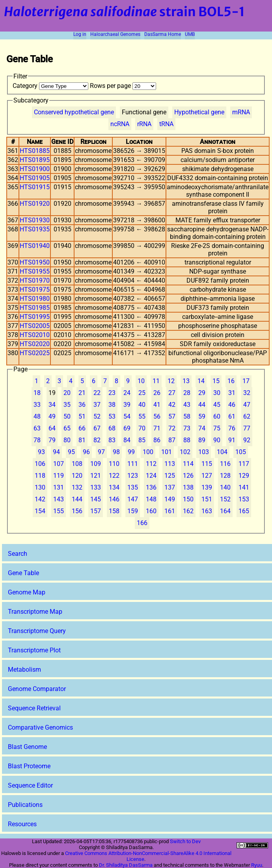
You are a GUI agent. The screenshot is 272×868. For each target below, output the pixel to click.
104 (222, 452)
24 (127, 393)
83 (112, 440)
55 (142, 416)
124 (151, 476)
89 (202, 440)
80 (67, 440)
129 (244, 476)
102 (185, 452)
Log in (80, 34)
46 (232, 405)
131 (59, 487)
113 (170, 464)
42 (172, 405)
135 (133, 487)
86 (157, 440)
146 (114, 499)
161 (170, 511)
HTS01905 (35, 178)
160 (151, 511)
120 (77, 476)
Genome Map (27, 592)
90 (217, 440)
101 (167, 452)
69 (127, 428)
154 (40, 511)
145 (96, 499)
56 (157, 416)
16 (231, 381)
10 (141, 381)
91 (232, 440)
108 (77, 464)
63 (37, 428)
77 (247, 428)
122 (114, 476)
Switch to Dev (185, 841)
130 (40, 487)
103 (204, 452)
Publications (25, 805)
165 (244, 511)
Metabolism (24, 670)
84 (127, 440)
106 (40, 464)
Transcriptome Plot (34, 650)
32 (247, 393)
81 (82, 440)
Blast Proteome (29, 766)
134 (114, 487)
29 (202, 393)
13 (186, 381)
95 (71, 452)
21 (82, 393)
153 (244, 499)
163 (207, 511)
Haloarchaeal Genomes (115, 34)
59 (202, 416)
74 (202, 428)
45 (217, 405)
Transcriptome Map (35, 612)
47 (247, 405)
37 (97, 405)
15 (216, 381)
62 (247, 416)
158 (114, 511)
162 (188, 511)
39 (127, 405)
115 (207, 464)
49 (52, 416)
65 (67, 428)
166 (142, 523)
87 (172, 440)
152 (225, 499)
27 (172, 393)
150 (188, 499)
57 (172, 416)
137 (170, 487)
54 (127, 416)
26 (157, 393)
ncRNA (120, 124)
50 (67, 416)
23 (112, 393)
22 (97, 393)
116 (225, 464)
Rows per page (123, 86)
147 (133, 499)
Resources (22, 824)
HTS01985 (35, 308)
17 (246, 381)
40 (142, 405)
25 (142, 393)
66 (82, 428)
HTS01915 (35, 187)
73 (187, 428)
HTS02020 (35, 344)
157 (96, 511)
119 (59, 476)
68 (112, 428)
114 (188, 464)
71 (157, 428)
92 (247, 440)
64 (52, 428)
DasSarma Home (163, 34)
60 (217, 416)
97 (101, 452)
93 (41, 452)
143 (59, 499)
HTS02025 (35, 353)
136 (151, 487)
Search (18, 554)
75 (217, 428)
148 (151, 499)
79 (52, 440)
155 (59, 511)
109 (96, 464)
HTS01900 (35, 169)
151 (207, 499)
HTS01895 (35, 160)
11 (156, 381)
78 (37, 440)
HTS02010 (35, 335)
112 (151, 464)
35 (67, 405)
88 (187, 440)
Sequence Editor (30, 785)
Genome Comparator (37, 689)
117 (244, 464)
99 (131, 452)
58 (187, 416)
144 (77, 499)
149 (170, 499)
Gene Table (23, 573)
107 (59, 464)
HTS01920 (35, 204)
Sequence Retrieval (34, 708)
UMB (190, 34)
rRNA (144, 124)
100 (148, 452)
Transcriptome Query (37, 631)
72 (172, 428)
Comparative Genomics (40, 727)
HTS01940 (35, 246)
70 (142, 428)
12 (171, 381)
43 (187, 405)
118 (40, 476)
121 (96, 476)
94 (56, 452)
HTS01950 (35, 262)
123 (133, 476)
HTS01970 (35, 280)
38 (112, 405)
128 (225, 476)
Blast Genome (27, 747)
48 (37, 416)
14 (201, 381)
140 (225, 487)
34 (52, 405)
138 (188, 487)
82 (97, 440)
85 (142, 440)
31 (232, 393)
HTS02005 (35, 326)
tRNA (166, 124)
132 (77, 487)
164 (225, 511)
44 (202, 405)
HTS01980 (35, 299)
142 (40, 499)
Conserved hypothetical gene (74, 112)
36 (82, 405)
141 (244, 487)
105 (241, 452)
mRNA (241, 112)
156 (77, 511)
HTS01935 (35, 229)
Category (51, 86)
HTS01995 (35, 317)
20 (67, 393)
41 (157, 405)
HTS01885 (35, 151)
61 (232, 416)
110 (114, 464)
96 (86, 452)
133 (96, 487)
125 (170, 476)
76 (232, 428)
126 (188, 476)
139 (207, 487)
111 (133, 464)
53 (112, 416)
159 (133, 511)
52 (97, 416)
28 (187, 393)
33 (37, 405)
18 (37, 393)
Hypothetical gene (199, 112)
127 (207, 476)
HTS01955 (35, 271)
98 (116, 452)
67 (97, 428)
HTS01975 (35, 290)
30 (217, 393)
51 (82, 416)
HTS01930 (35, 220)
